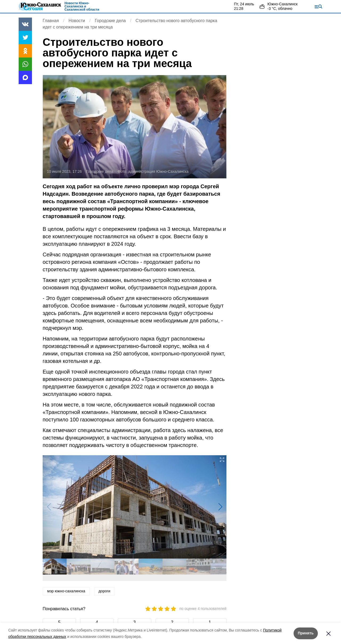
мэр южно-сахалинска (66, 591)
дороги (104, 591)
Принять (306, 633)
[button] (220, 507)
